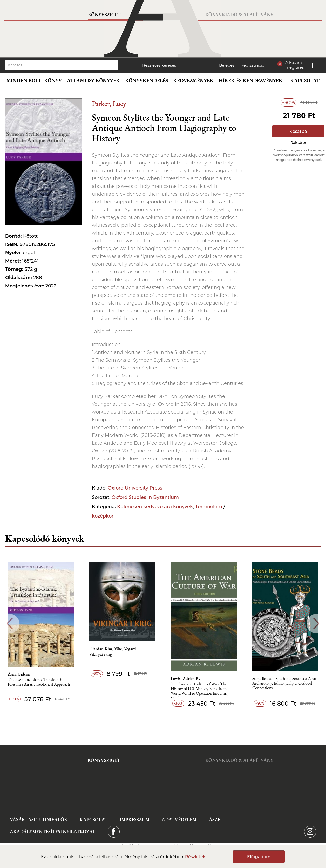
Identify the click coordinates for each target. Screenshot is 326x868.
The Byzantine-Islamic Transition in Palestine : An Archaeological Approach (39, 682)
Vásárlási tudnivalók (39, 820)
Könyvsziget (104, 15)
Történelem (209, 507)
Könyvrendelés (147, 81)
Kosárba (298, 131)
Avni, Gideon (19, 674)
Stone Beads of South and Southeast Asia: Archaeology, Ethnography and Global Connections (284, 683)
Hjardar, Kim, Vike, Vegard (113, 649)
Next (316, 624)
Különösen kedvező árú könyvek (155, 507)
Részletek (195, 857)
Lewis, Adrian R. (185, 679)
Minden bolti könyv (34, 81)
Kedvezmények (193, 81)
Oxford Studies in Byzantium (145, 497)
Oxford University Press (135, 488)
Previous (10, 624)
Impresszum (135, 820)
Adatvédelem (179, 820)
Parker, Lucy (109, 103)
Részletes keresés (159, 65)
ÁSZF (215, 820)
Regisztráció (252, 65)
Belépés (227, 65)
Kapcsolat (305, 81)
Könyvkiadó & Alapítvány (239, 15)
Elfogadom (259, 857)
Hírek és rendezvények (251, 81)
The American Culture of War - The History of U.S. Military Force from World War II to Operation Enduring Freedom (199, 690)
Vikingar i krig (101, 654)
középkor (103, 516)
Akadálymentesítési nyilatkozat (53, 832)
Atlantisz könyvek (93, 81)
